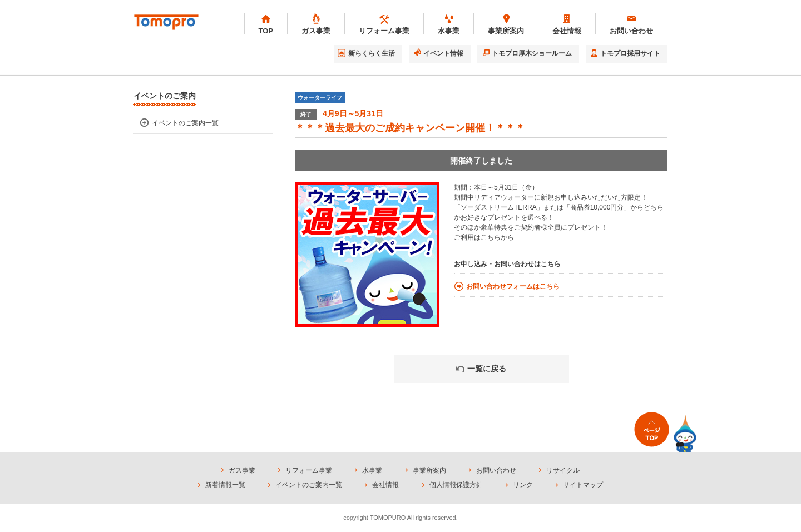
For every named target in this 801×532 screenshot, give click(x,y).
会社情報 (385, 485)
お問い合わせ (496, 470)
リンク (523, 485)
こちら (491, 237)
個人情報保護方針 (456, 485)
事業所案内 (429, 470)
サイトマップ (583, 485)
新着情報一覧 (225, 485)
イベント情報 (443, 53)
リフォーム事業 (309, 470)
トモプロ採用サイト (630, 53)
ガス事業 (242, 470)
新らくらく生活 (372, 53)
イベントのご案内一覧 (185, 123)
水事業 (372, 470)
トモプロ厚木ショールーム (532, 53)
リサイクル (563, 470)
